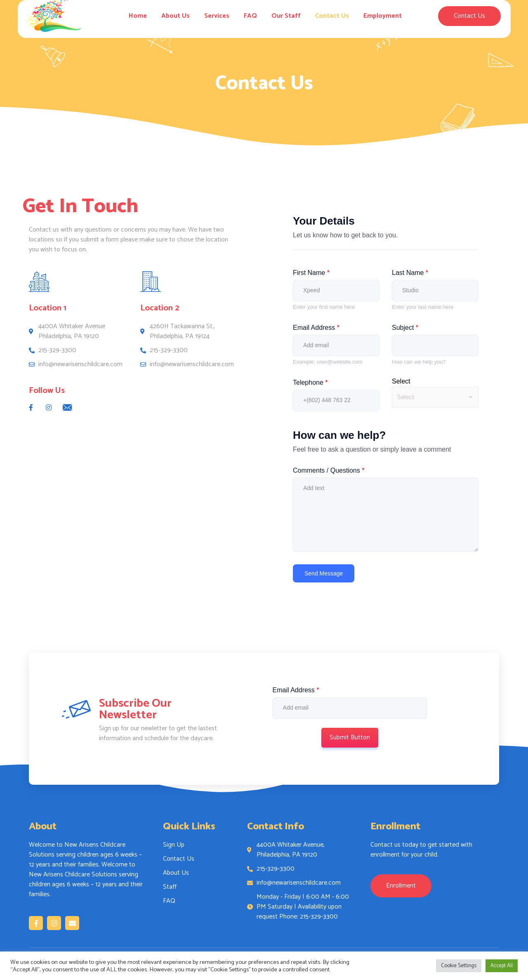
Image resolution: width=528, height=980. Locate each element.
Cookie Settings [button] (459, 966)
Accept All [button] (502, 966)
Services (217, 16)
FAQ (250, 16)
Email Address (316, 328)
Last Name (410, 273)
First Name (311, 273)
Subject (405, 328)
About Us (176, 16)
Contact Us (332, 16)
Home (138, 16)
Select (401, 381)
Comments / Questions (329, 470)
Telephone (310, 382)
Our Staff (286, 16)
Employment (383, 16)
